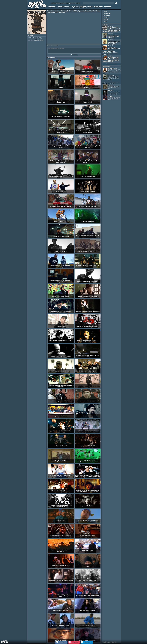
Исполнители (64, 7)
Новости (52, 7)
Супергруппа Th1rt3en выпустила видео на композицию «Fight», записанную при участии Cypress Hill (111, 50)
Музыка (75, 7)
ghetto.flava (73, 642)
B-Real (106, 11)
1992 (62, 11)
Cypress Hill (107, 13)
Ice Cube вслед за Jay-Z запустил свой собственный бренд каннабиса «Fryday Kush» (111, 29)
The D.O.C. (111, 92)
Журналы (98, 7)
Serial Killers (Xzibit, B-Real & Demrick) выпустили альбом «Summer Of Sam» (111, 59)
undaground (85, 642)
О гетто (108, 7)
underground (60, 642)
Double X (111, 87)
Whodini (111, 98)
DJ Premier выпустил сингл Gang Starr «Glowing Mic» (111, 42)
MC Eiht (106, 19)
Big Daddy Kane (111, 71)
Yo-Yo (105, 22)
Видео (83, 7)
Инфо (90, 7)
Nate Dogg (111, 79)
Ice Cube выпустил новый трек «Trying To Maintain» (111, 36)
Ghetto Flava (51, 11)
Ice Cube (106, 17)
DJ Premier (107, 15)
